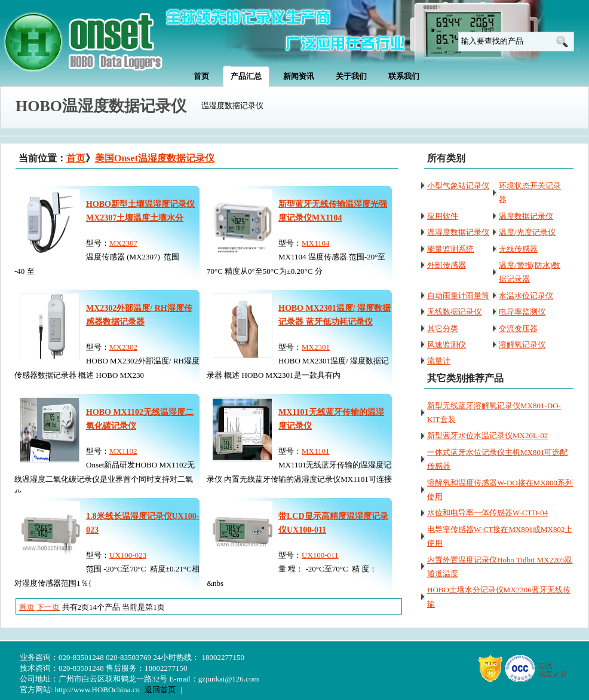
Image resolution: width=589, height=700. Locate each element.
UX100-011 (320, 555)
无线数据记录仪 (454, 312)
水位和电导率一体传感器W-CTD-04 (487, 513)
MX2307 (123, 243)
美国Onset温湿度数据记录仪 (155, 158)
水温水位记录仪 (526, 296)
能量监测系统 (450, 249)
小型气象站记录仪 (458, 186)
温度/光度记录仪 (527, 232)
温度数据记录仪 (526, 216)
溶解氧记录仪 (522, 345)
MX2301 (316, 347)
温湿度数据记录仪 (458, 232)
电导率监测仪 (522, 312)
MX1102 (123, 451)
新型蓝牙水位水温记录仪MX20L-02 (487, 435)
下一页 (48, 607)
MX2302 (123, 347)
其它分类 (443, 328)
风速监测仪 (447, 345)
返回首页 (160, 690)
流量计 (439, 361)
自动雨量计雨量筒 (458, 296)
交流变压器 (518, 328)
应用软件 (443, 216)
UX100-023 (128, 555)
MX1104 (315, 243)
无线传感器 (518, 249)
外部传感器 (447, 265)
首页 (76, 158)
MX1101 (315, 451)
